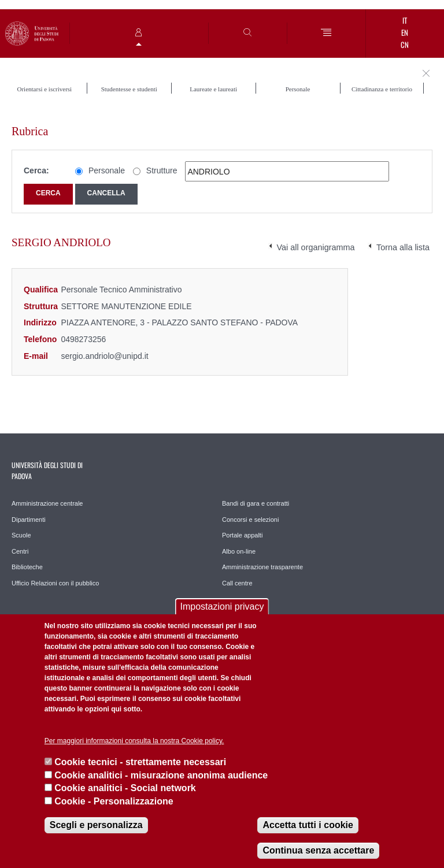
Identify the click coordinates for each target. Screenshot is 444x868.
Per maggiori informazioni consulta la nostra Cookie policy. (134, 741)
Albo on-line (239, 551)
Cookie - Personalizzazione (114, 801)
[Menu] (326, 33)
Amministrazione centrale (47, 503)
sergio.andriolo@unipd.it (104, 356)
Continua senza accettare (318, 850)
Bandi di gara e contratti (256, 503)
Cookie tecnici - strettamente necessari (140, 762)
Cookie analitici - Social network (125, 788)
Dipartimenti (29, 520)
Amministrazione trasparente (262, 567)
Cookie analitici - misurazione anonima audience (161, 775)
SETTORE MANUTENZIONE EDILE (126, 306)
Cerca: (36, 170)
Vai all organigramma (316, 247)
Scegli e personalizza (96, 825)
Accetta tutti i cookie (308, 825)
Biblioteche (27, 567)
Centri (20, 551)
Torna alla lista (403, 247)
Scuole (21, 535)
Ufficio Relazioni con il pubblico (55, 583)
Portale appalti (242, 535)
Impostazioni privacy (222, 607)
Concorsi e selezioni (250, 520)
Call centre (237, 583)
